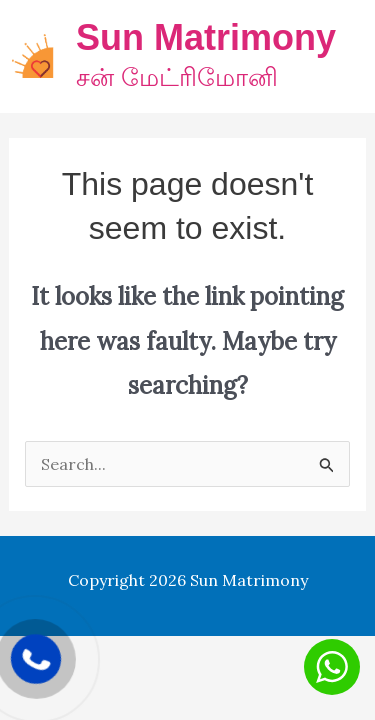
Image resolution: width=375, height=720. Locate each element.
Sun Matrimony (206, 37)
